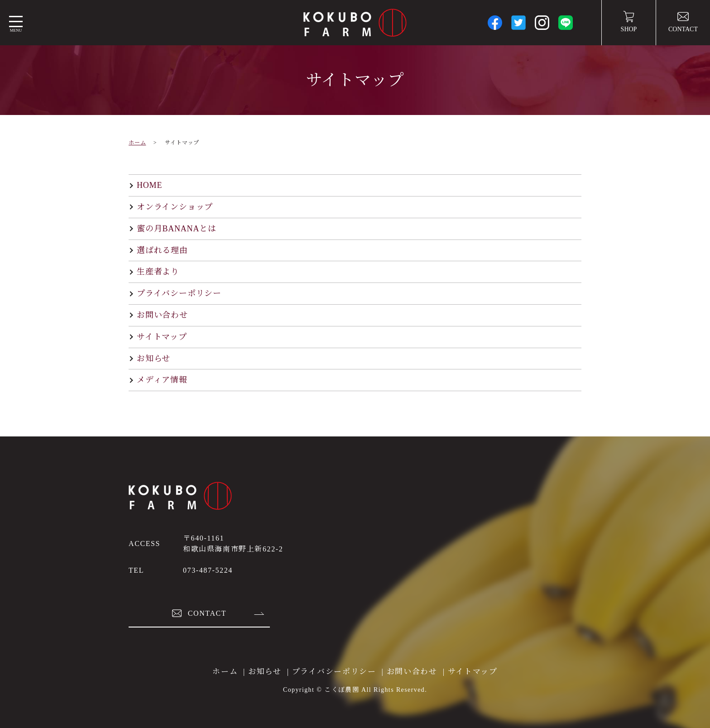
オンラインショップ (175, 207)
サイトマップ (162, 337)
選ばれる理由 (162, 250)
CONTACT (683, 22)
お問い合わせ (162, 315)
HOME (149, 185)
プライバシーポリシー (179, 293)
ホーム (137, 143)
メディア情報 (162, 380)
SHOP (629, 22)
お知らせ (154, 359)
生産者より (158, 272)
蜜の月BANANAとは (177, 229)
